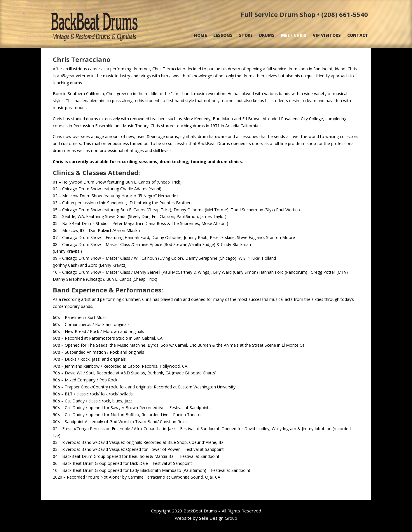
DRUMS (267, 36)
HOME (200, 36)
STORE (246, 36)
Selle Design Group (218, 518)
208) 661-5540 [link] (346, 14)
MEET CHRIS (294, 36)
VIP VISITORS (327, 36)
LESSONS (223, 36)
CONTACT (358, 36)
